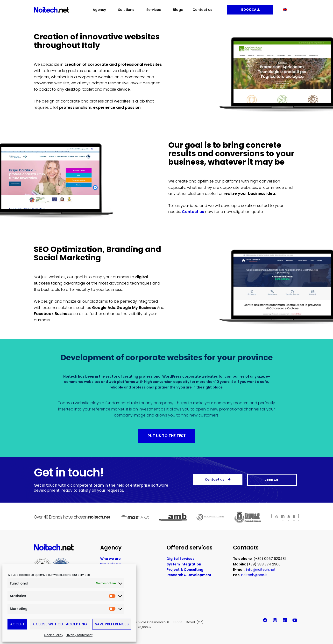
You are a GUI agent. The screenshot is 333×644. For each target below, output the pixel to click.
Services (155, 10)
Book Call (250, 10)
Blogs (178, 10)
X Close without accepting (60, 624)
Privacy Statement (79, 635)
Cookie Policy (54, 635)
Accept (17, 624)
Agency (101, 10)
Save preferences (112, 624)
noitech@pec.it (254, 576)
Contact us (202, 10)
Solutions (127, 10)
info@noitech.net (261, 571)
